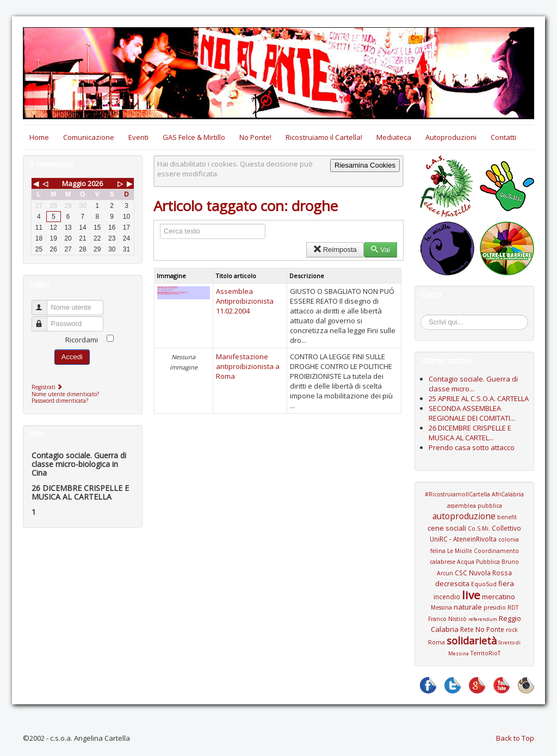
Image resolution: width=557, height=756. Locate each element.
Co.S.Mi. (479, 528)
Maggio (74, 183)
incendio (447, 597)
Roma (437, 642)
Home (39, 137)
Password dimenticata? (60, 401)
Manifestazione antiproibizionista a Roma (248, 366)
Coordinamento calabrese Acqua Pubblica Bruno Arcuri (474, 562)
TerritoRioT (485, 653)
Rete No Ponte (482, 629)
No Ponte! (255, 137)
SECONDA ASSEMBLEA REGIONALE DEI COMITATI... (472, 413)
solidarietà (472, 641)
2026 (95, 183)
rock (512, 630)
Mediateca (394, 137)
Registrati (48, 387)
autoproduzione (464, 516)
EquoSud (484, 584)
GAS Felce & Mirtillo (194, 137)
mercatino (499, 597)
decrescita (452, 583)
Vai (380, 250)
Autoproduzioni (451, 137)
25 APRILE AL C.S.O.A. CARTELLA (479, 398)
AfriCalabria (508, 494)
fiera (506, 583)
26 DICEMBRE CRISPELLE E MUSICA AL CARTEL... (470, 433)
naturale (468, 607)
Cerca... (426, 316)
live (471, 595)
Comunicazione (89, 137)
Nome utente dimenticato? (65, 394)
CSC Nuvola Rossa (483, 573)
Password (44, 319)
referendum (483, 619)
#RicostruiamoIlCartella (457, 494)
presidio (495, 607)
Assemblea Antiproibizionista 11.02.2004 (245, 301)
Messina (441, 607)
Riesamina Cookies (365, 165)
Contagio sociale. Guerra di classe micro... (473, 384)
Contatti (503, 137)
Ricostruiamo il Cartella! (324, 137)
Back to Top (515, 738)
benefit (507, 517)
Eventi (138, 137)
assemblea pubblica (475, 506)
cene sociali (447, 528)
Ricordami (82, 340)
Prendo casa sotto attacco (472, 447)
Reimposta (335, 250)
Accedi (72, 357)
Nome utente (44, 303)
